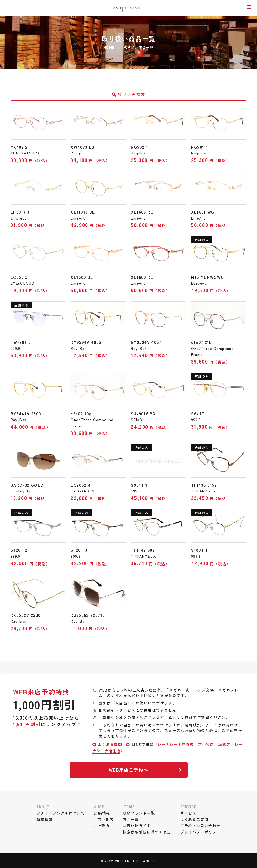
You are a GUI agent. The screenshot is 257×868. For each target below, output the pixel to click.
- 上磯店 (101, 825)
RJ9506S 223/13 (89, 614)
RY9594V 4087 (147, 342)
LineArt (78, 218)
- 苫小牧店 (103, 819)
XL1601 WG (203, 212)
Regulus (138, 153)
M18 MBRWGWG (208, 277)
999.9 (16, 348)
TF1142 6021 (145, 549)
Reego (77, 153)
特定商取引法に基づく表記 (147, 831)
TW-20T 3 (22, 342)
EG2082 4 (81, 484)
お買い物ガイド (137, 825)
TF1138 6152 (205, 484)
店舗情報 (102, 812)
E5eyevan (200, 283)
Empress (19, 218)
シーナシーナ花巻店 (176, 743)
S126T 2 (19, 549)
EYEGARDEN (83, 490)
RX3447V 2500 (27, 413)
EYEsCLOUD (23, 283)
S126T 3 (79, 549)
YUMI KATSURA (26, 153)
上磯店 (226, 743)
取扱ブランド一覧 (139, 812)
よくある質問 (110, 743)
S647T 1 (200, 413)
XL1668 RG (143, 212)
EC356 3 (19, 277)
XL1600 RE (142, 277)
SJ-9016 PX (144, 413)
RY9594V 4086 (87, 342)
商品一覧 (131, 819)
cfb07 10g (82, 413)
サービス (189, 812)
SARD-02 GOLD (28, 484)
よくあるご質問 (195, 819)
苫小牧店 (207, 743)
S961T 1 (140, 484)
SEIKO (137, 419)
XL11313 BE (83, 212)
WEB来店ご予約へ (145, 769)
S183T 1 (200, 549)
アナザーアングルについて (60, 812)
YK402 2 (20, 147)
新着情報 (43, 819)
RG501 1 (200, 147)
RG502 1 (140, 147)
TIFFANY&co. (204, 490)
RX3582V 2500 (26, 614)
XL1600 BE (82, 277)
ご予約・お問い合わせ (201, 825)
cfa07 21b (202, 342)
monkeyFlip (22, 490)
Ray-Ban (79, 348)
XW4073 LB (83, 147)
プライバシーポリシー (201, 831)
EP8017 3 (21, 212)
